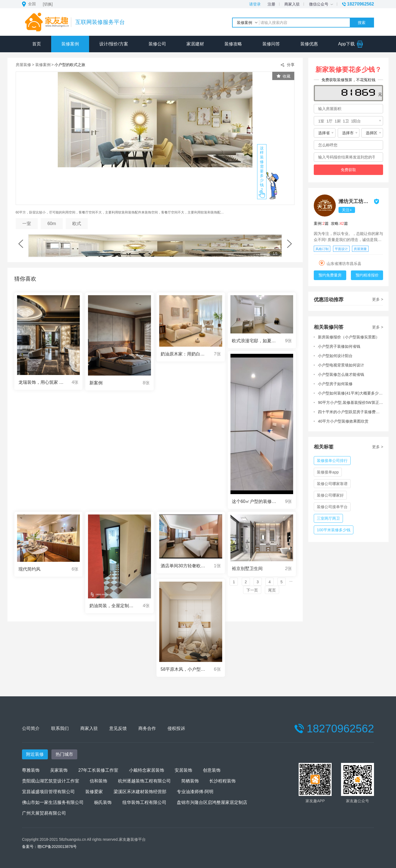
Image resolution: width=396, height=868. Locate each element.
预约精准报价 (367, 275)
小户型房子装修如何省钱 (339, 346)
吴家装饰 (59, 770)
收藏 (283, 76)
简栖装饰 (190, 781)
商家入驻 (292, 4)
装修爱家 (94, 792)
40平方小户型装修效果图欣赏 (343, 421)
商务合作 (149, 728)
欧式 (77, 224)
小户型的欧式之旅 (70, 65)
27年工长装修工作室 (98, 770)
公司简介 (31, 728)
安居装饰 (183, 770)
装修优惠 (309, 44)
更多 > (378, 299)
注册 (271, 4)
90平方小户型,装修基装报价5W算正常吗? (350, 402)
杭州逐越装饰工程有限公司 (144, 781)
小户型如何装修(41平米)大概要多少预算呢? (350, 393)
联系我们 (60, 728)
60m (52, 224)
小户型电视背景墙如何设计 (341, 365)
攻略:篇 (339, 223)
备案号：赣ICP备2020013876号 (49, 847)
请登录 (255, 4)
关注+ (347, 210)
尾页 (272, 590)
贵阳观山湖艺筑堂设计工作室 (51, 781)
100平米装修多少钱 (333, 530)
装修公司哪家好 (330, 495)
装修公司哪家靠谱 (332, 484)
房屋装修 (23, 65)
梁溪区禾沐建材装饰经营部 (140, 792)
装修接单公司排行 (332, 461)
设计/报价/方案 (114, 44)
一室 (27, 224)
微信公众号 (321, 4)
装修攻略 (233, 44)
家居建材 (195, 44)
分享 (287, 65)
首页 (37, 44)
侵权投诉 (178, 728)
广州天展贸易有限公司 (44, 813)
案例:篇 (321, 223)
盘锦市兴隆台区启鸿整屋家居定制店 (212, 802)
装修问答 (271, 44)
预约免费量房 (330, 275)
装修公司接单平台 (332, 507)
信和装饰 (98, 781)
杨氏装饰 (103, 802)
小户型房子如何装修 (335, 384)
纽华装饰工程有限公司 (144, 802)
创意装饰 (212, 770)
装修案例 (70, 44)
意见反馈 (119, 728)
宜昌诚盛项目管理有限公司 (48, 792)
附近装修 (35, 754)
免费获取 (348, 170)
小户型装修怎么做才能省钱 (341, 374)
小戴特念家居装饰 (147, 770)
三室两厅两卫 (328, 518)
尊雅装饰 (31, 770)
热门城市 (64, 754)
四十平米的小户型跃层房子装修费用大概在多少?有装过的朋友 (350, 412)
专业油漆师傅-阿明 (195, 792)
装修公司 (157, 44)
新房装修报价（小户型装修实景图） (349, 337)
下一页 (252, 590)
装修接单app (328, 472)
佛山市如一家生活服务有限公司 (53, 802)
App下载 (351, 44)
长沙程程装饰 (222, 781)
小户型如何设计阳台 (335, 356)
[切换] (48, 4)
